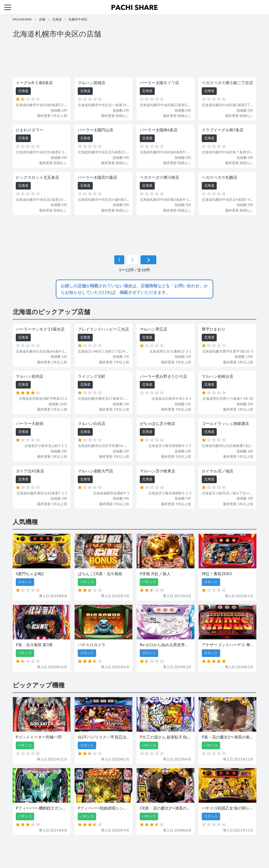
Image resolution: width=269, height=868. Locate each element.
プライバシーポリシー (183, 849)
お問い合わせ (136, 849)
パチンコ (99, 849)
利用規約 (156, 849)
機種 (74, 849)
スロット (116, 849)
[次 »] (148, 260)
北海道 (57, 19)
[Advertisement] (134, 59)
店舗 (42, 19)
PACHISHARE (22, 19)
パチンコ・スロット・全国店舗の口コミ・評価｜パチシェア (134, 7)
